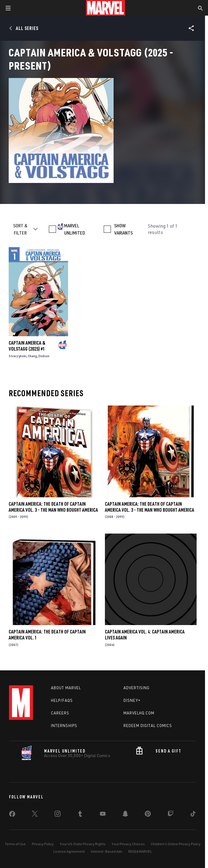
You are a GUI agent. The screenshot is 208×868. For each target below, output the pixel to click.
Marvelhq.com (139, 713)
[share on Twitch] (171, 815)
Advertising (137, 688)
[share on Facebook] (12, 815)
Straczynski (18, 356)
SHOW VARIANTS (123, 229)
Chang (32, 356)
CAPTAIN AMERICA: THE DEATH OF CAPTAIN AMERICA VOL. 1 (47, 635)
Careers (60, 713)
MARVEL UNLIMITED (75, 229)
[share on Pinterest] (148, 815)
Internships (64, 726)
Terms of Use (15, 844)
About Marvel (66, 688)
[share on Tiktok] (193, 815)
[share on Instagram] (58, 815)
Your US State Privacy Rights (83, 844)
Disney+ (132, 700)
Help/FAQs (62, 700)
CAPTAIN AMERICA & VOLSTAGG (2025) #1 (27, 346)
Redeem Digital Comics (148, 726)
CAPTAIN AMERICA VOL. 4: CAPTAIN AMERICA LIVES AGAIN (145, 635)
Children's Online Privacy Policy (176, 844)
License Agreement (69, 851)
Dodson (44, 356)
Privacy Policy (43, 844)
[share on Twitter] (35, 815)
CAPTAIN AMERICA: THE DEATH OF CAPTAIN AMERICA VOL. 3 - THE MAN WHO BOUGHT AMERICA (53, 507)
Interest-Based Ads (107, 851)
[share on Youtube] (103, 815)
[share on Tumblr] (80, 815)
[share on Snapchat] (125, 815)
